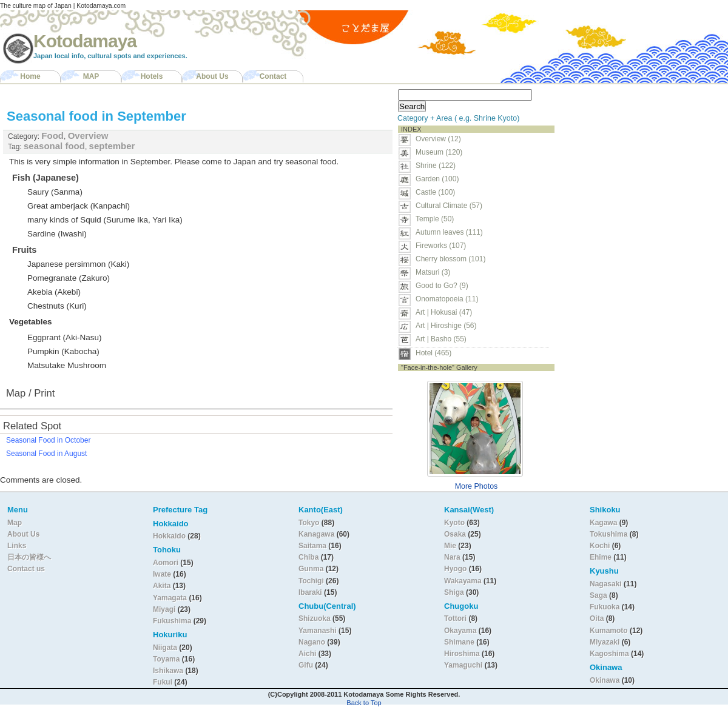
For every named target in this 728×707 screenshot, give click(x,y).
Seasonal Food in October (48, 440)
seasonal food (54, 146)
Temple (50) (435, 219)
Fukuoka (605, 607)
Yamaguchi (463, 665)
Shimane (459, 642)
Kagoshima (609, 654)
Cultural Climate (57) (449, 206)
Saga (598, 595)
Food (52, 136)
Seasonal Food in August (46, 454)
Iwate (162, 574)
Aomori (167, 563)
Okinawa (605, 680)
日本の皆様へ (29, 557)
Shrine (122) (436, 166)
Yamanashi (318, 631)
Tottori (455, 618)
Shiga (454, 592)
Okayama (460, 631)
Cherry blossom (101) (450, 259)
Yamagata (171, 598)
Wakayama (463, 581)
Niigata (165, 648)
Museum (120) (443, 152)
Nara (453, 557)
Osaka (455, 534)
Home (30, 76)
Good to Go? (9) (442, 286)
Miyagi (165, 609)
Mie (450, 546)
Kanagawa (316, 534)
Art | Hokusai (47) (444, 312)
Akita (163, 586)
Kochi (600, 546)
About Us (212, 76)
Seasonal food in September (96, 116)
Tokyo (310, 523)
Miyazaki (605, 642)
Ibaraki (310, 592)
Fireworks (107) (441, 246)
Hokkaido (169, 536)
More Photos (477, 486)
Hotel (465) (433, 353)
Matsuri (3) (433, 272)
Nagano (313, 642)
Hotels (152, 76)
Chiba (308, 557)
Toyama (166, 659)
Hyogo (455, 569)
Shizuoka (315, 618)
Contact (273, 76)
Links (17, 546)
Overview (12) (438, 139)
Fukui (163, 682)
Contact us (26, 569)
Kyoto (454, 523)
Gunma (311, 569)
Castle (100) (435, 192)
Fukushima (173, 621)
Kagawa (603, 523)
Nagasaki (606, 584)
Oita (597, 618)
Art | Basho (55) (441, 339)
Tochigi (312, 581)
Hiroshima (462, 654)
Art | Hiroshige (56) (446, 326)
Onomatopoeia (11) (447, 299)
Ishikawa (169, 671)
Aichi (307, 654)
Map (15, 523)
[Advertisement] (636, 161)
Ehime (601, 557)
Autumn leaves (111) (449, 232)
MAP (91, 76)
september (112, 146)
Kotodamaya (85, 41)
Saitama (312, 546)
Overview (88, 136)
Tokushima (608, 534)
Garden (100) (437, 179)
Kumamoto (609, 631)
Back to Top (364, 703)
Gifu (306, 665)
